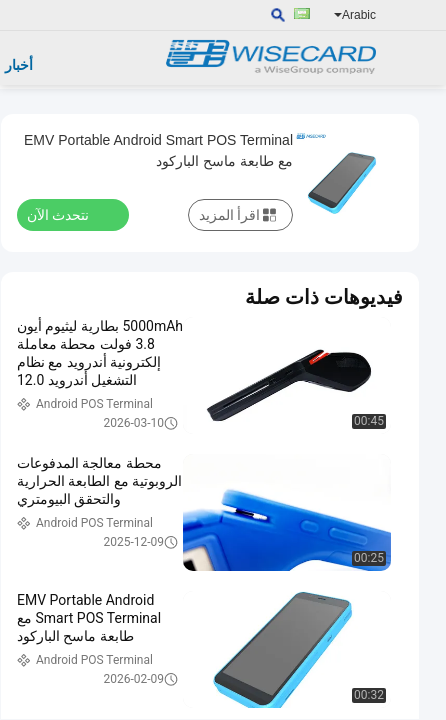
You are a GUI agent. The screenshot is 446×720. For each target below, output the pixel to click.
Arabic (355, 15)
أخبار (19, 65)
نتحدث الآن (70, 214)
